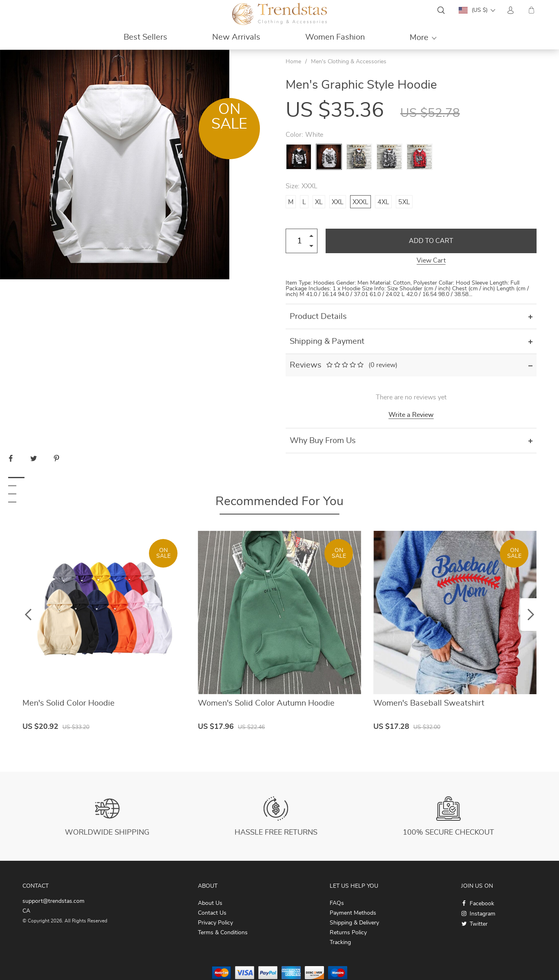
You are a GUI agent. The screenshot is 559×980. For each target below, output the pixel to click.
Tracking (340, 942)
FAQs (337, 903)
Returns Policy (348, 933)
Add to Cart (431, 241)
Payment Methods (353, 913)
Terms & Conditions (223, 933)
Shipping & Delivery (354, 923)
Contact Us (212, 913)
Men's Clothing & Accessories (349, 62)
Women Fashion (335, 37)
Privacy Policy (215, 923)
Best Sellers (145, 37)
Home (293, 62)
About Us (210, 903)
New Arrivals (236, 37)
